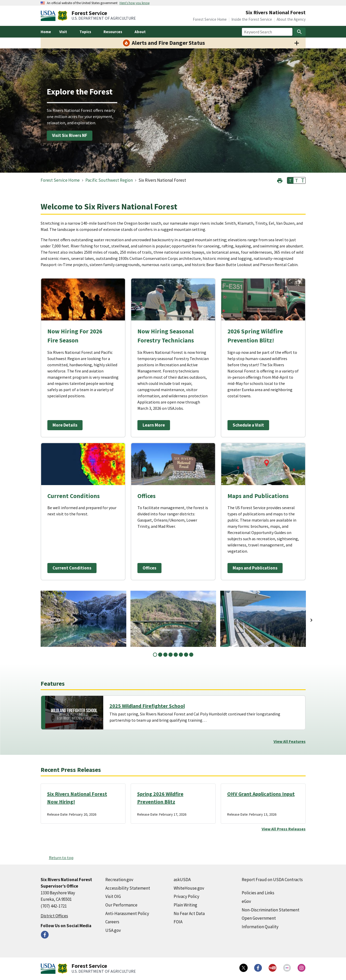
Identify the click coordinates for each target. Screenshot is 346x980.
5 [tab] (176, 655)
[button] (280, 180)
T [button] (290, 180)
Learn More (154, 425)
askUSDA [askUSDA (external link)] (182, 880)
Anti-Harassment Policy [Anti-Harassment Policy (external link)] (127, 913)
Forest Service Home (210, 19)
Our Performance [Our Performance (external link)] (121, 905)
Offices (149, 568)
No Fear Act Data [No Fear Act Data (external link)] (189, 913)
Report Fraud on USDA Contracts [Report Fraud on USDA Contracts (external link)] (272, 880)
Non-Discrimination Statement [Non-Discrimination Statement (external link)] (271, 910)
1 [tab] (155, 655)
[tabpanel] (83, 619)
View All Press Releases (284, 829)
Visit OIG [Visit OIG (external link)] (113, 896)
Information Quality (260, 927)
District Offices (54, 916)
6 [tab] (181, 655)
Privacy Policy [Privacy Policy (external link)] (186, 896)
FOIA (178, 922)
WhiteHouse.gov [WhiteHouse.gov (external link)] (189, 888)
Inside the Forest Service (252, 19)
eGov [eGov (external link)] (246, 901)
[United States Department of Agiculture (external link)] (49, 16)
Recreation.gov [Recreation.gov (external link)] (119, 880)
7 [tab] (186, 655)
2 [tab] (160, 655)
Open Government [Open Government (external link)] (259, 918)
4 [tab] (171, 655)
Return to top (61, 858)
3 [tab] (165, 655)
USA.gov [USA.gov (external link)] (113, 930)
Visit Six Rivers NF (70, 135)
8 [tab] (191, 655)
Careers (112, 922)
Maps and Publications (255, 568)
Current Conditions (72, 568)
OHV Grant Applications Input (261, 794)
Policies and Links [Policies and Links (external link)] (258, 893)
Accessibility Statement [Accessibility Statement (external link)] (128, 888)
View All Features (290, 741)
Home (46, 32)
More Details (65, 425)
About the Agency (291, 19)
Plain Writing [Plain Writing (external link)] (185, 905)
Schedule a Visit (248, 425)
